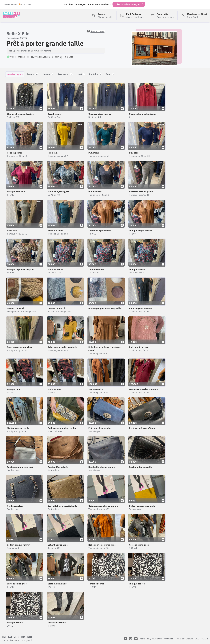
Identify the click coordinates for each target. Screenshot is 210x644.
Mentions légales (185, 639)
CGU (197, 639)
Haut (81, 74)
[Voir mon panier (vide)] (162, 16)
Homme (48, 74)
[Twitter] (136, 639)
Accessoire (65, 74)
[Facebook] (125, 639)
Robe (110, 74)
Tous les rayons (15, 74)
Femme (33, 74)
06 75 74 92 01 (97, 31)
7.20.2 (205, 639)
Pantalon (95, 74)
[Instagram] (131, 639)
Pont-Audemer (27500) (17, 38)
